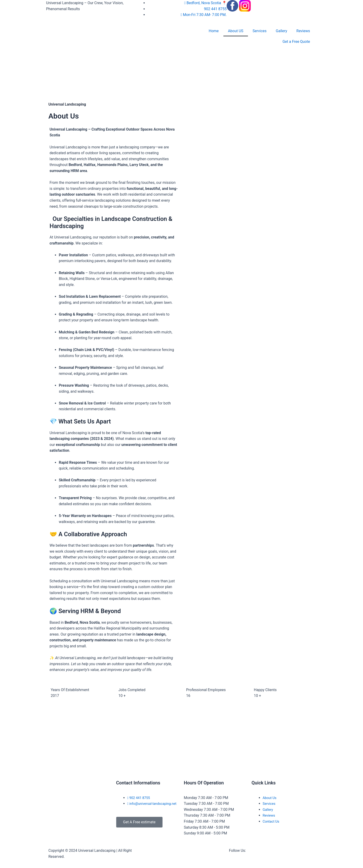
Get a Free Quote (296, 42)
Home (214, 31)
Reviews (303, 31)
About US (236, 31)
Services (260, 31)
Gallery (281, 31)
